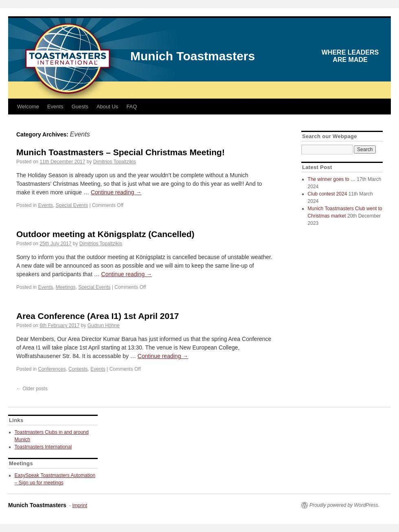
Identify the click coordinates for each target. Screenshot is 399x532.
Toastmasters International (43, 447)
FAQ (132, 107)
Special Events (72, 205)
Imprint (80, 506)
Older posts (32, 389)
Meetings (66, 287)
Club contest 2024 (328, 194)
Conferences (52, 369)
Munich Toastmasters (193, 56)
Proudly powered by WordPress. (344, 505)
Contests (78, 369)
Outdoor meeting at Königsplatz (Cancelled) (105, 234)
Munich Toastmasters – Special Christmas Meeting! (121, 152)
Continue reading (116, 192)
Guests (80, 107)
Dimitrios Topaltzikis (115, 162)
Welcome (28, 107)
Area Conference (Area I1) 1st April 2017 (98, 316)
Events (55, 107)
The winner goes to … (332, 179)
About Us (107, 107)
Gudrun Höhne (104, 325)
